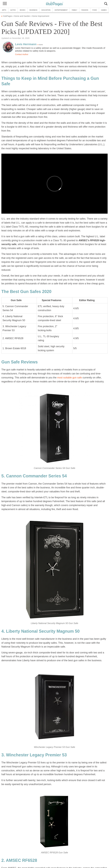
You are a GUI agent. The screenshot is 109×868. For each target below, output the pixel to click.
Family (74, 10)
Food (95, 10)
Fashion (85, 10)
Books (23, 10)
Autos (13, 10)
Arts (4, 10)
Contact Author (22, 54)
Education (46, 10)
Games (104, 10)
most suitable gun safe (70, 378)
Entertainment (61, 10)
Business (33, 10)
